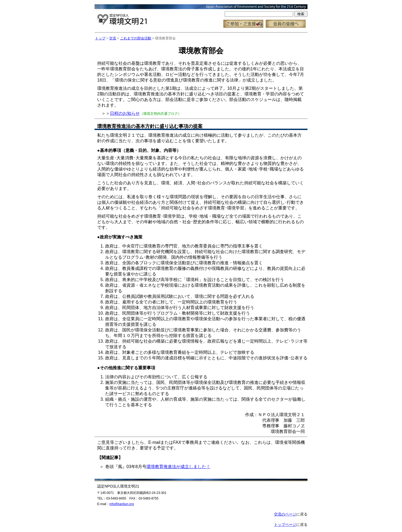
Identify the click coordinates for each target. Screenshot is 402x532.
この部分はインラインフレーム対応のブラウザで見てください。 (201, 16)
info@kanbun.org (122, 504)
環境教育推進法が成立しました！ (178, 467)
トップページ (285, 525)
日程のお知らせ (125, 113)
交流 (113, 38)
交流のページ (285, 514)
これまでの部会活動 (136, 38)
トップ (100, 38)
